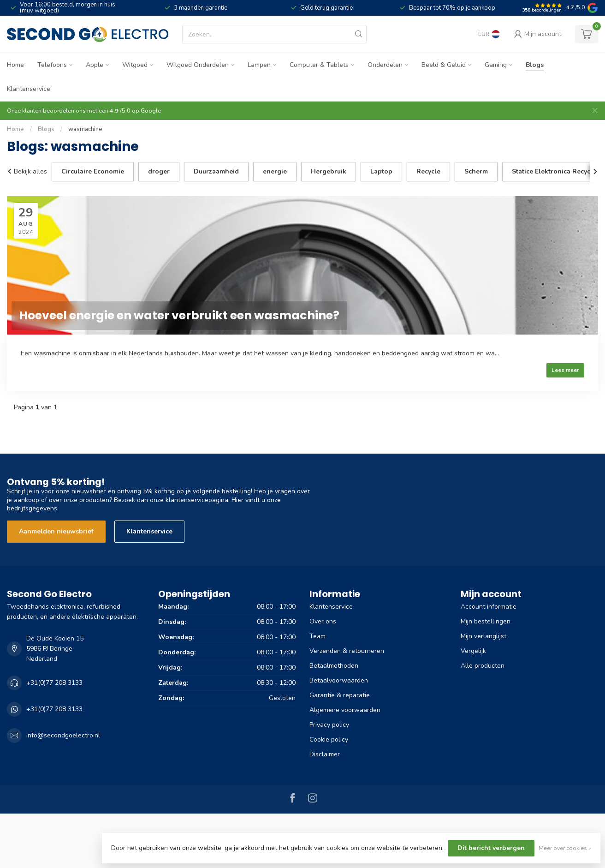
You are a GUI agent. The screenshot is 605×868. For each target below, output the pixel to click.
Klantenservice (29, 89)
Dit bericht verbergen (491, 848)
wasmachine (85, 129)
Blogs (535, 65)
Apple (95, 65)
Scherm (476, 171)
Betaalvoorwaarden (339, 680)
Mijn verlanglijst (483, 636)
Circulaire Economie (93, 171)
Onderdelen (385, 65)
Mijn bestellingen (486, 621)
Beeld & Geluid (444, 65)
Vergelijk (473, 651)
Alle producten (483, 666)
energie (275, 171)
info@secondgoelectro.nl (63, 735)
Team (317, 636)
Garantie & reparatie (340, 695)
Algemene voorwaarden (345, 710)
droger (159, 171)
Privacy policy (329, 725)
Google (151, 111)
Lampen (259, 65)
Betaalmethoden (334, 666)
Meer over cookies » (565, 848)
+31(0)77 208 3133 (54, 683)
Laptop (381, 171)
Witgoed (135, 65)
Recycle (428, 171)
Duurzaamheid (216, 171)
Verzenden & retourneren (347, 651)
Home (15, 65)
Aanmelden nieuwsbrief (56, 531)
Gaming (496, 65)
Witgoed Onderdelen (198, 65)
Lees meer (565, 370)
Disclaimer (325, 754)
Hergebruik (329, 171)
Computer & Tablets (319, 65)
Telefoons (52, 65)
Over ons (323, 621)
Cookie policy (329, 739)
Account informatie (489, 607)
